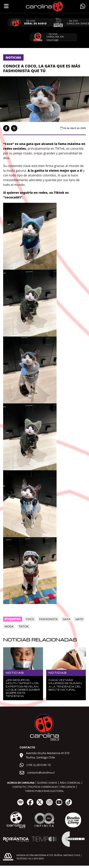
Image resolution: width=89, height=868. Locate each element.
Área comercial (70, 783)
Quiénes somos (47, 783)
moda (9, 626)
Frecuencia (68, 787)
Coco (30, 619)
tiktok (24, 626)
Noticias (13, 57)
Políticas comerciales (43, 787)
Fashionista (49, 619)
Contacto (19, 787)
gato (79, 619)
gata (66, 619)
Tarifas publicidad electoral (44, 791)
